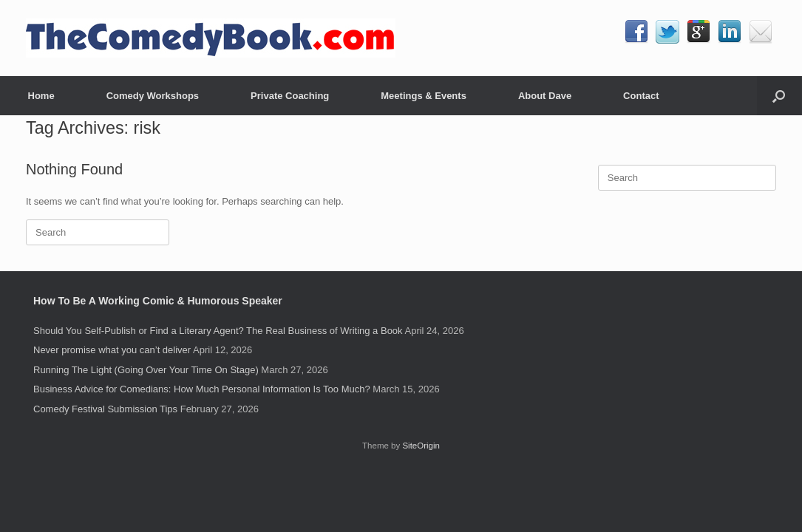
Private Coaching (290, 96)
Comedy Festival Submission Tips (105, 409)
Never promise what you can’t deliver (112, 350)
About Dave (545, 96)
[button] (779, 96)
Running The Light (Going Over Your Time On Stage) (146, 370)
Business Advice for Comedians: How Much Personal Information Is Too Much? (202, 389)
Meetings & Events (424, 96)
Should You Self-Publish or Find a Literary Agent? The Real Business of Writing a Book (218, 331)
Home (41, 96)
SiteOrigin (421, 446)
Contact (641, 96)
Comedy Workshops (153, 96)
